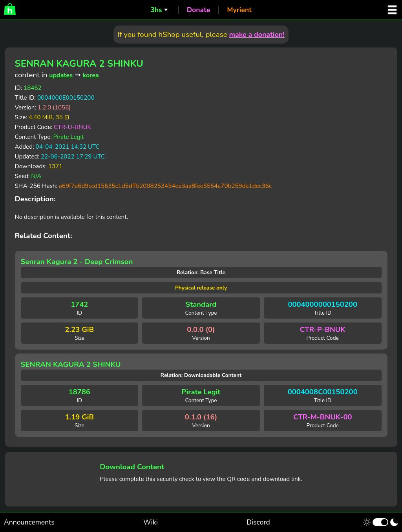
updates (61, 75)
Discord (258, 522)
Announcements (29, 522)
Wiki (151, 522)
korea (91, 75)
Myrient (239, 10)
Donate (199, 10)
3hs (156, 10)
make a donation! (257, 35)
